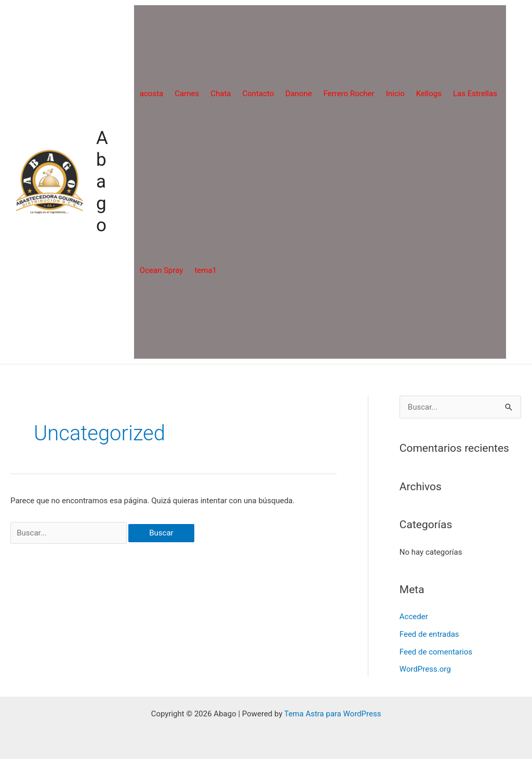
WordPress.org (425, 669)
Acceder (414, 617)
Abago (102, 182)
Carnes (187, 94)
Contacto (258, 94)
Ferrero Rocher (349, 94)
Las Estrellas (475, 94)
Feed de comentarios (436, 652)
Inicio (395, 94)
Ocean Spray (162, 270)
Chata (221, 94)
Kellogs (429, 94)
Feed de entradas (429, 634)
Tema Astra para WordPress (332, 714)
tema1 (205, 270)
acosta (151, 94)
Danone (298, 94)
